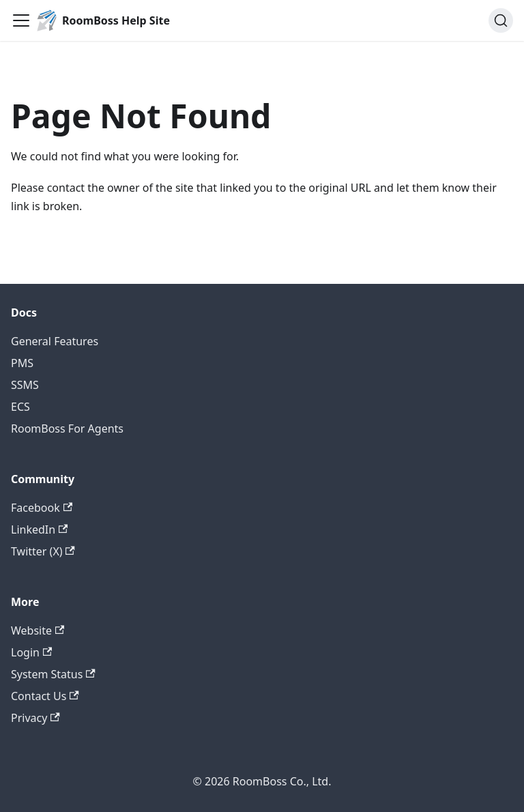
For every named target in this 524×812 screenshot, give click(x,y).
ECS (20, 407)
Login (31, 652)
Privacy (35, 718)
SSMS (25, 385)
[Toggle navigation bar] (21, 20)
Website (38, 630)
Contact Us (45, 696)
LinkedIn (39, 530)
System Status (53, 674)
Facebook (42, 508)
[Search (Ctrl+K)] (501, 20)
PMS (22, 363)
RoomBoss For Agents (67, 429)
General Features (55, 341)
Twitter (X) (43, 551)
